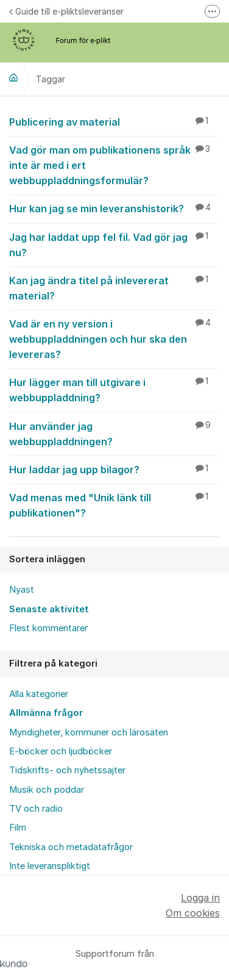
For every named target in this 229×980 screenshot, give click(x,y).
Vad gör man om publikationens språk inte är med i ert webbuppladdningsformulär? (114, 165)
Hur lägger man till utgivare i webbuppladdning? (114, 389)
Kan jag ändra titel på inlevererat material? (114, 288)
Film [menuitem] (18, 828)
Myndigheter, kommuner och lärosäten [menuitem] (89, 732)
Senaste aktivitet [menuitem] (49, 609)
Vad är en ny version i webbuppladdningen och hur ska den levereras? (114, 338)
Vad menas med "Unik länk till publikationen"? (114, 505)
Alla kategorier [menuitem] (39, 694)
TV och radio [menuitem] (36, 809)
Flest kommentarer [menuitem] (48, 628)
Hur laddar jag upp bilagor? (114, 469)
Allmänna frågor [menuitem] (46, 713)
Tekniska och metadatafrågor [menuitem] (71, 847)
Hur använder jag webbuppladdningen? (114, 433)
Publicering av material (114, 121)
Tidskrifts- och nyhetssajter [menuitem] (67, 770)
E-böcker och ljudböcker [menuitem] (61, 751)
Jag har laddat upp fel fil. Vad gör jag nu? (114, 244)
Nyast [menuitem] (22, 590)
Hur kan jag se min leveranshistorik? (114, 208)
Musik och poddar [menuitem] (47, 790)
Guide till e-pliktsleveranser (66, 11)
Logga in (200, 898)
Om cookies (193, 913)
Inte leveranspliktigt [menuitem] (50, 866)
